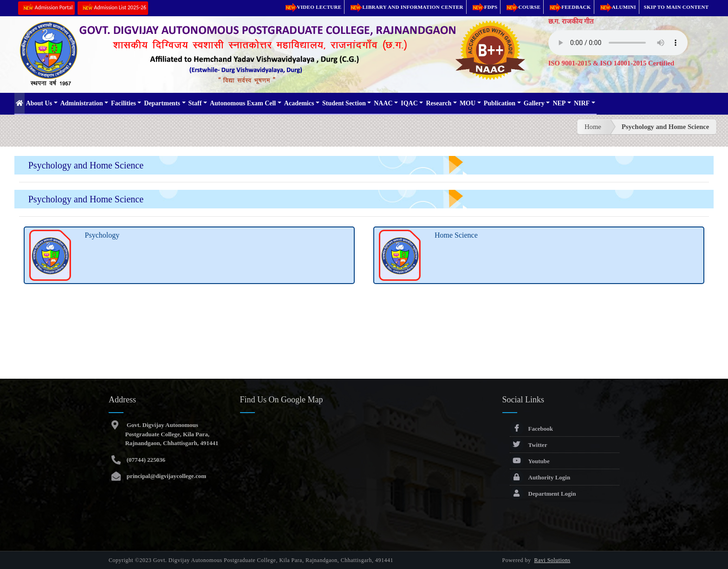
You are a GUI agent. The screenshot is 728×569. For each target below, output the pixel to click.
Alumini (617, 7)
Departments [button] (162, 103)
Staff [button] (195, 103)
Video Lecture (312, 7)
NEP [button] (559, 103)
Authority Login (540, 477)
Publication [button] (500, 103)
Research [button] (439, 103)
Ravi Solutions (552, 560)
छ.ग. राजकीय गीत (571, 21)
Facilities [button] (123, 103)
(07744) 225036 (145, 460)
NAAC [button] (383, 103)
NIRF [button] (582, 103)
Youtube (530, 461)
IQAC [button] (409, 103)
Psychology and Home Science (666, 127)
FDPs (484, 7)
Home (593, 127)
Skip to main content (676, 7)
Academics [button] (299, 103)
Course (522, 7)
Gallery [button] (534, 103)
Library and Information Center (405, 7)
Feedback (569, 7)
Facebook (531, 429)
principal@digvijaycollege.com (166, 476)
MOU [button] (468, 103)
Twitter (529, 445)
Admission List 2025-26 (113, 8)
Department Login (543, 494)
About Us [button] (39, 103)
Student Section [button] (344, 103)
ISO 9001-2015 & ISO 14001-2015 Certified (611, 63)
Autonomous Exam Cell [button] (243, 103)
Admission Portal (46, 8)
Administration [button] (82, 103)
